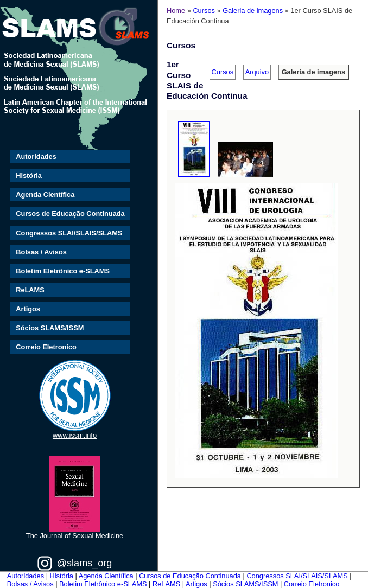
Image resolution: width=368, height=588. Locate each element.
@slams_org (84, 563)
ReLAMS (30, 290)
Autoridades (36, 156)
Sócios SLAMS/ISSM (50, 328)
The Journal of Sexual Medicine (75, 536)
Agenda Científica (45, 194)
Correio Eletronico (46, 347)
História (29, 175)
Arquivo (257, 72)
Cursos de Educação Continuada (70, 213)
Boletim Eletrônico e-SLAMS (63, 271)
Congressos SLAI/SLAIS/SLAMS (69, 233)
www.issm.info (75, 435)
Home (176, 11)
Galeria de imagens (253, 11)
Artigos (28, 309)
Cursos (204, 11)
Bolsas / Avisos (41, 252)
